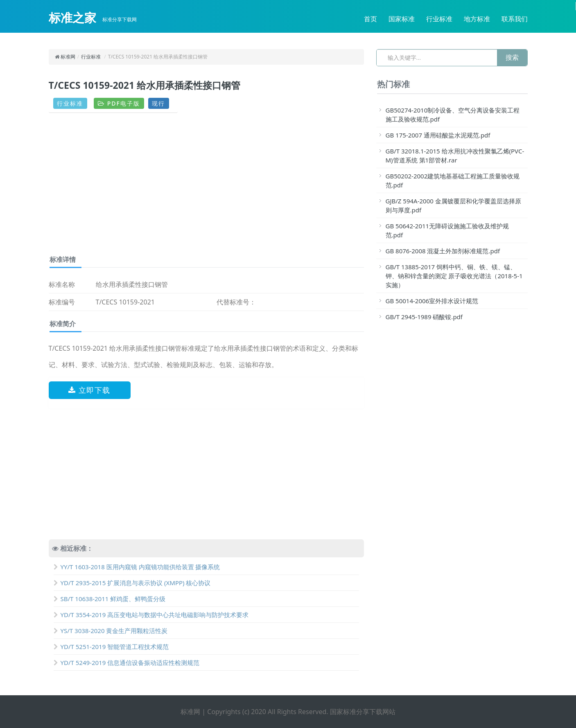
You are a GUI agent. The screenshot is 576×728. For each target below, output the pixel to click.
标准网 (68, 57)
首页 (370, 19)
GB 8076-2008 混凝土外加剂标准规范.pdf (443, 251)
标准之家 (72, 18)
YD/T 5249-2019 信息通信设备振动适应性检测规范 (127, 663)
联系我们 (515, 19)
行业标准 (439, 19)
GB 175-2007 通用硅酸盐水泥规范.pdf (438, 135)
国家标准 (402, 19)
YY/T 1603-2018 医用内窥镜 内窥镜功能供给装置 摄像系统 (137, 567)
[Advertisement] (206, 187)
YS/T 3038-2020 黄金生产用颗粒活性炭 (111, 631)
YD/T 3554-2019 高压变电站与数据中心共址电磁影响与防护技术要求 (151, 615)
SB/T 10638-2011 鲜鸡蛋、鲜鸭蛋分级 (110, 599)
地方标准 (477, 19)
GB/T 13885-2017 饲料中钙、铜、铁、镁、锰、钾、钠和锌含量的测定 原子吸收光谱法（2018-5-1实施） (454, 276)
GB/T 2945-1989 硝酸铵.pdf (424, 317)
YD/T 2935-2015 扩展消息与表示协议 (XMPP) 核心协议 (132, 583)
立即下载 (89, 390)
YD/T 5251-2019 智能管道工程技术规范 (111, 647)
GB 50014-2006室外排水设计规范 (432, 301)
